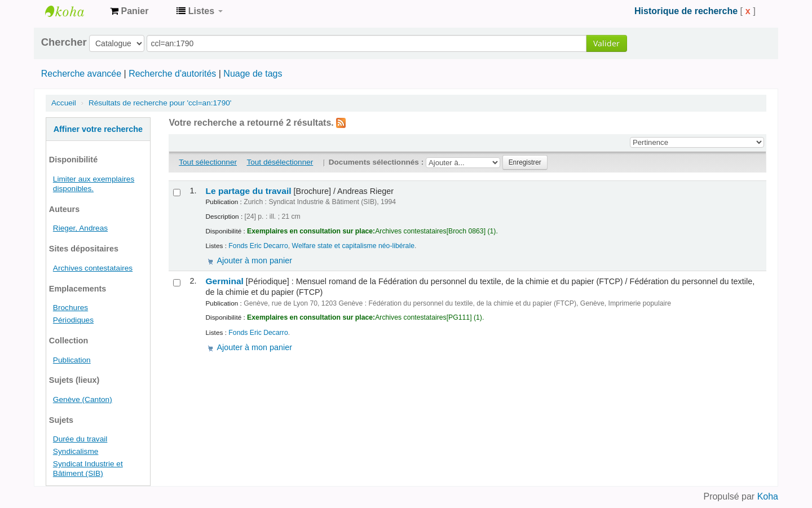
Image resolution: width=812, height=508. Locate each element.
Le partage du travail (248, 191)
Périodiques (73, 320)
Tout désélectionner (280, 162)
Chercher (64, 42)
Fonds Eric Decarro (258, 246)
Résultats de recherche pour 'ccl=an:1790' (160, 103)
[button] (129, 11)
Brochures (70, 308)
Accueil (64, 103)
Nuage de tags (253, 74)
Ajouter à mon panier (254, 260)
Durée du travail (80, 439)
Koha (768, 496)
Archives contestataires (73, 11)
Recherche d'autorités (172, 74)
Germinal (224, 281)
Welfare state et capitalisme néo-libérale (353, 246)
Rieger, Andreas (80, 228)
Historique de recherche (686, 11)
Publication (72, 360)
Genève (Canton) (83, 399)
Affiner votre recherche (98, 129)
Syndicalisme (76, 451)
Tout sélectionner (208, 162)
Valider (606, 43)
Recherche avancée (81, 74)
